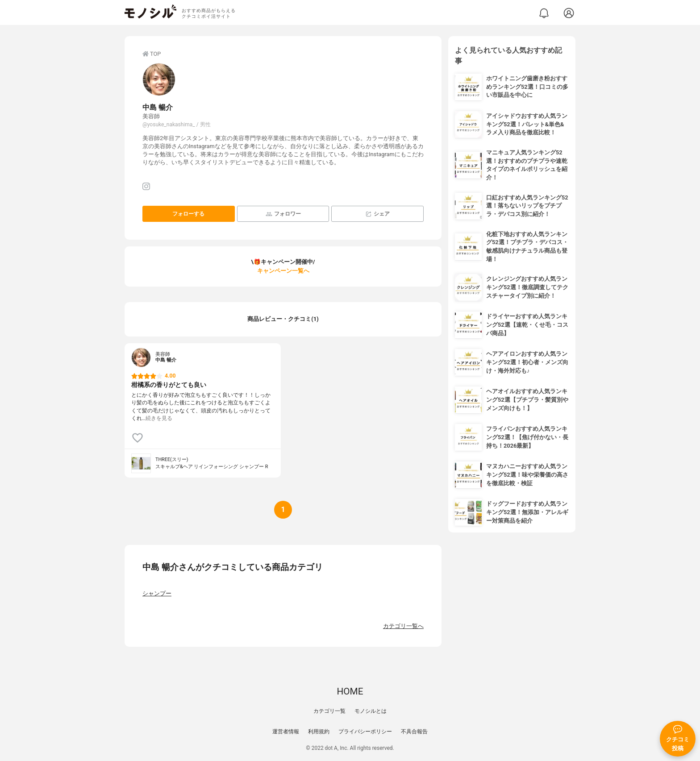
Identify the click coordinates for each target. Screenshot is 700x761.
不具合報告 (414, 732)
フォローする (188, 214)
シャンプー (157, 593)
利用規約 (319, 732)
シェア (377, 214)
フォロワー (283, 214)
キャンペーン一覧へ (283, 271)
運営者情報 (286, 732)
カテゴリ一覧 (329, 711)
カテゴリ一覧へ (403, 626)
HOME (350, 691)
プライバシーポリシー (365, 732)
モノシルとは (371, 711)
